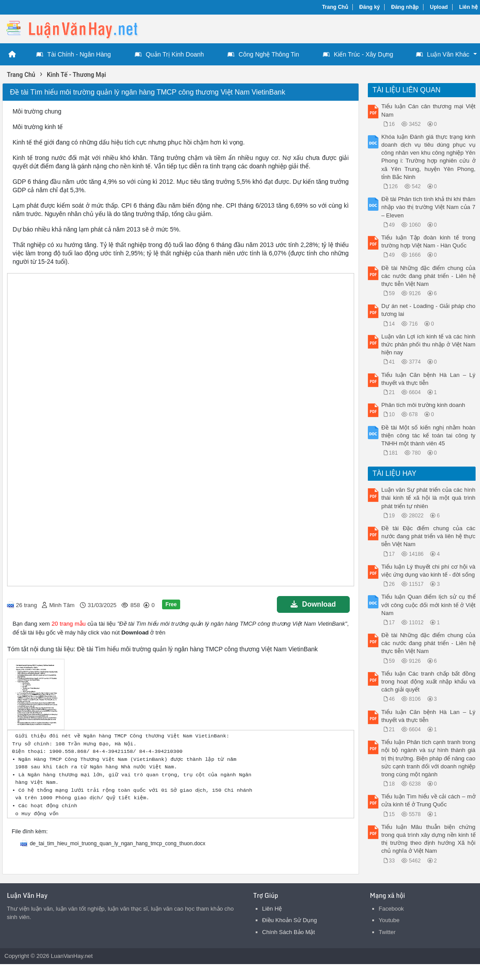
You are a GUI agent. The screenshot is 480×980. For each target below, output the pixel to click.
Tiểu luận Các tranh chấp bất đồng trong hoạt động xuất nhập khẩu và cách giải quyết (429, 682)
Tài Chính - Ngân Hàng (74, 54)
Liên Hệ (272, 909)
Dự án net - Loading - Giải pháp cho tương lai (429, 310)
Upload (439, 7)
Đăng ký (370, 7)
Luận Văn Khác (443, 54)
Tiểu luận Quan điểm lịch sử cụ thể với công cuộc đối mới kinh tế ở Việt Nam (429, 605)
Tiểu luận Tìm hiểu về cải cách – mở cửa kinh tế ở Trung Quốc (429, 800)
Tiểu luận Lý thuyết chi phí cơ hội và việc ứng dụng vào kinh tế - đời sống (429, 571)
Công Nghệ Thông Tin (263, 54)
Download (313, 604)
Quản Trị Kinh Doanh (169, 54)
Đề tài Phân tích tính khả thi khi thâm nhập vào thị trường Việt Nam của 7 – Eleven (429, 207)
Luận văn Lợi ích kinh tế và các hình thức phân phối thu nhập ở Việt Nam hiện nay (429, 344)
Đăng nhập (405, 7)
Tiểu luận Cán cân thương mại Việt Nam (429, 110)
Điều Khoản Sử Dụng (290, 920)
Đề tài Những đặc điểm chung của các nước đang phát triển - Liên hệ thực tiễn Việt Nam (429, 276)
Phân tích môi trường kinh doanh (423, 405)
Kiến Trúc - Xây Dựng (358, 54)
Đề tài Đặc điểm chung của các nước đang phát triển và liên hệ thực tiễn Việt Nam (429, 536)
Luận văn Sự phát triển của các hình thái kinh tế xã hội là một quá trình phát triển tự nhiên (429, 498)
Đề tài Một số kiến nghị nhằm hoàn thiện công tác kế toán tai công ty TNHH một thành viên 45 (429, 435)
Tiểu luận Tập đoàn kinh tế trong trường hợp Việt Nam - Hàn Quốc (429, 241)
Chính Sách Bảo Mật (289, 932)
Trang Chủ (335, 7)
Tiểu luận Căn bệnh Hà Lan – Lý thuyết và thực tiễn (429, 379)
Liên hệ (469, 7)
